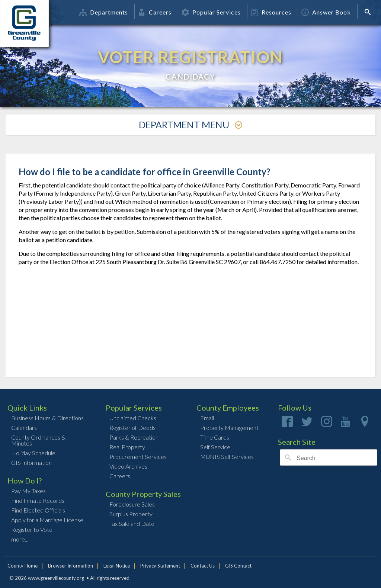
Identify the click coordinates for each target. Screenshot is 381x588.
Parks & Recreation (134, 437)
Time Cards (215, 437)
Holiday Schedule (33, 453)
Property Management (229, 428)
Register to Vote (32, 529)
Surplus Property (131, 514)
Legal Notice (117, 566)
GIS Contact (238, 566)
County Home (23, 566)
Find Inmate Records (38, 500)
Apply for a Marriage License (47, 520)
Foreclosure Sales (132, 504)
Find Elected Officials (38, 510)
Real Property (127, 447)
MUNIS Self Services (227, 457)
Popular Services (211, 12)
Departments (104, 12)
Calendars (24, 428)
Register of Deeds (132, 428)
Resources (271, 12)
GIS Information (31, 462)
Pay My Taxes (28, 491)
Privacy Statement (160, 566)
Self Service (215, 447)
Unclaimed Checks (133, 418)
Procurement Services (138, 457)
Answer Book (326, 12)
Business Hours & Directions (47, 418)
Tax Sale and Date (132, 523)
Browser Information (71, 566)
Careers (155, 12)
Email (207, 418)
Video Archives (128, 466)
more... (20, 539)
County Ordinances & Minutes (38, 440)
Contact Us (203, 566)
